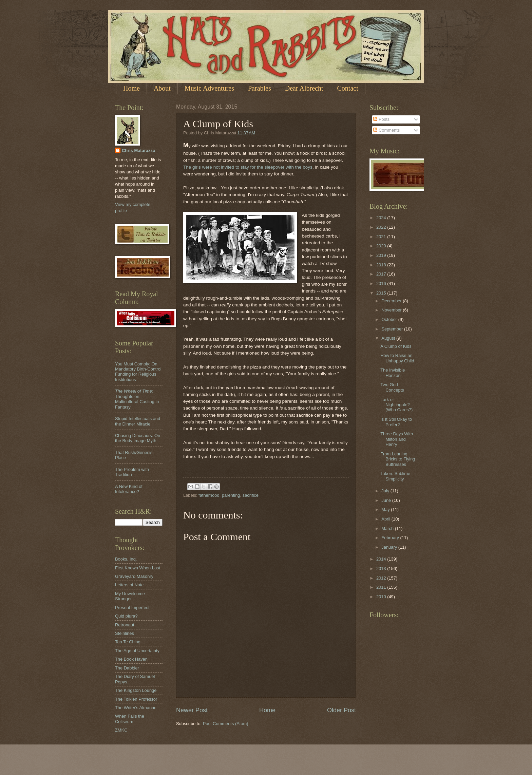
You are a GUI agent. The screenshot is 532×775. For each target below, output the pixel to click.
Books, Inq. (126, 559)
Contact (347, 88)
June (387, 500)
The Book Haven (131, 659)
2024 (382, 218)
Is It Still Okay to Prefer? (396, 422)
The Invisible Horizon (393, 373)
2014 (382, 559)
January (390, 547)
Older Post (341, 710)
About (162, 88)
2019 (382, 255)
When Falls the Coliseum (130, 719)
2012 (382, 578)
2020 (382, 246)
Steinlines (125, 633)
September (393, 329)
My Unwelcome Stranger (130, 596)
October (390, 319)
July (386, 491)
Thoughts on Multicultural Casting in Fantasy (137, 399)
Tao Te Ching (128, 642)
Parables (260, 88)
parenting (231, 495)
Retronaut (125, 625)
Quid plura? (126, 616)
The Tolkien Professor (136, 699)
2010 (382, 597)
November (392, 310)
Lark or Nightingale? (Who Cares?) (396, 405)
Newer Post (192, 710)
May (386, 509)
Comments (386, 130)
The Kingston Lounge (136, 690)
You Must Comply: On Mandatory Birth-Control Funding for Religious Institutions (138, 372)
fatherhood (209, 495)
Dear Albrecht (304, 88)
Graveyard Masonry (134, 576)
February (391, 538)
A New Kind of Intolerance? (129, 489)
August (389, 338)
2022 (382, 227)
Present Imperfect (132, 608)
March (388, 528)
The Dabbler (127, 668)
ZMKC (121, 730)
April (386, 519)
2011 (382, 587)
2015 (382, 293)
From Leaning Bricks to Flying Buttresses (398, 459)
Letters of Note (129, 585)
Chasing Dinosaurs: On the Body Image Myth (138, 438)
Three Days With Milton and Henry (397, 439)
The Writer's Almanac (136, 708)
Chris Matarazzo (139, 150)
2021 (382, 237)
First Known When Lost (138, 568)
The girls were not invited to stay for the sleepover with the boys (248, 167)
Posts (381, 119)
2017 (382, 274)
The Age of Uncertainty (137, 651)
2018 (382, 265)
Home (131, 88)
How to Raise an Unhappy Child (397, 358)
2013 (382, 569)
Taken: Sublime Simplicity (395, 476)
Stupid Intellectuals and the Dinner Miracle (138, 421)
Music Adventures (209, 88)
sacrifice (251, 495)
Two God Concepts (392, 387)
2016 (382, 283)
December (392, 301)
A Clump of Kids (396, 346)
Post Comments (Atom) (226, 724)
